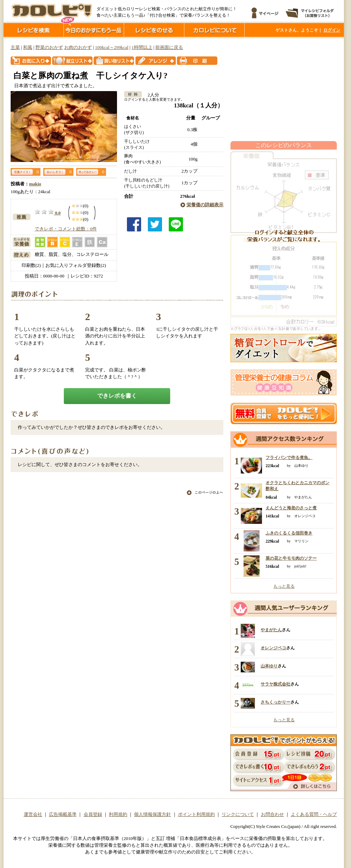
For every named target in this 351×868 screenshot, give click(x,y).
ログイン (332, 30)
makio (35, 184)
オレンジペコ (273, 648)
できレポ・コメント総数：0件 (66, 229)
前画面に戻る (169, 47)
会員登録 (93, 814)
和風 (28, 47)
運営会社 (33, 814)
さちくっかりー (275, 702)
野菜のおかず (49, 47)
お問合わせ (272, 814)
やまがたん (271, 630)
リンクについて (238, 814)
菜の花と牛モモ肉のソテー (291, 558)
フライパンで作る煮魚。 (289, 458)
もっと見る (284, 586)
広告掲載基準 (63, 814)
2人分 (151, 95)
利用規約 (118, 814)
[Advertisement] (284, 90)
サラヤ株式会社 (275, 684)
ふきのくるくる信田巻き (289, 533)
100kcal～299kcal (112, 47)
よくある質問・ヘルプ (314, 814)
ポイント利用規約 (196, 814)
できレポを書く (117, 396)
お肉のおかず (78, 47)
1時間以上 (142, 47)
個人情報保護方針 (152, 814)
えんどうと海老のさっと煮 (291, 508)
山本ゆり (269, 666)
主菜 (15, 47)
